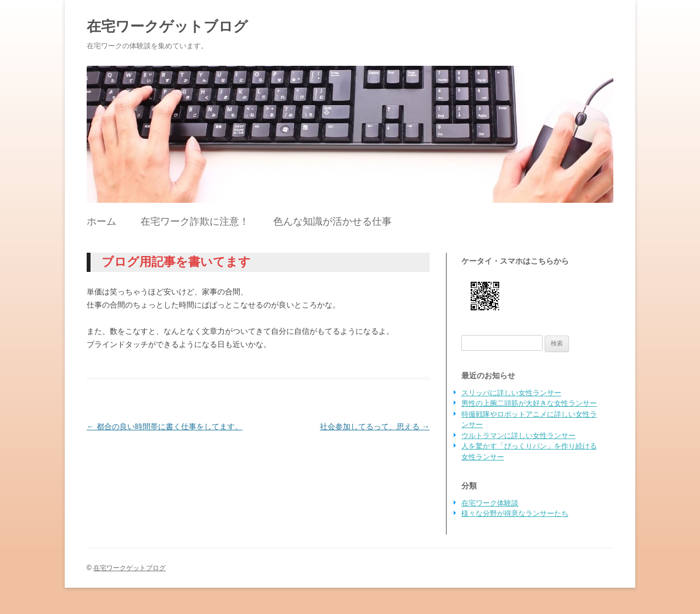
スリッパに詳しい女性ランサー (511, 393)
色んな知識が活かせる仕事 (332, 221)
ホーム (101, 221)
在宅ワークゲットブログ (167, 26)
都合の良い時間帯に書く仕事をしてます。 (165, 427)
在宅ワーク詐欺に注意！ (195, 221)
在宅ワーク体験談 (490, 503)
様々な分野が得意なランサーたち (515, 513)
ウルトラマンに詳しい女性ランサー (518, 436)
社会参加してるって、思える (375, 427)
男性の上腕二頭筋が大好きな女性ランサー (529, 403)
